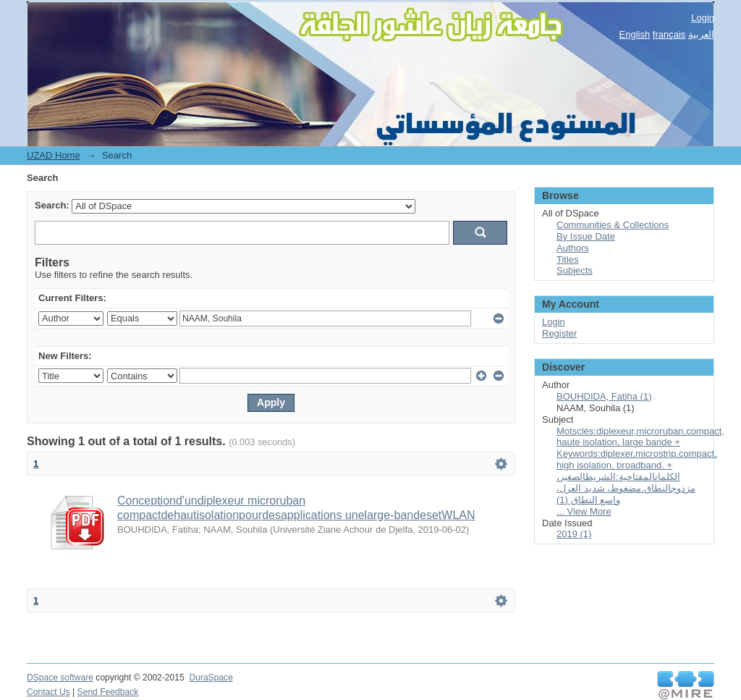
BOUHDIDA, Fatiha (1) (604, 396)
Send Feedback (108, 692)
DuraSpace (211, 678)
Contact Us (48, 692)
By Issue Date (586, 236)
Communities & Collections (613, 225)
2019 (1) (574, 534)
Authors (573, 248)
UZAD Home (54, 155)
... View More (584, 511)
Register (559, 333)
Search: (52, 205)
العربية (701, 34)
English (635, 34)
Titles (568, 260)
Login (703, 18)
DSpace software (60, 678)
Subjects (575, 270)
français (669, 34)
